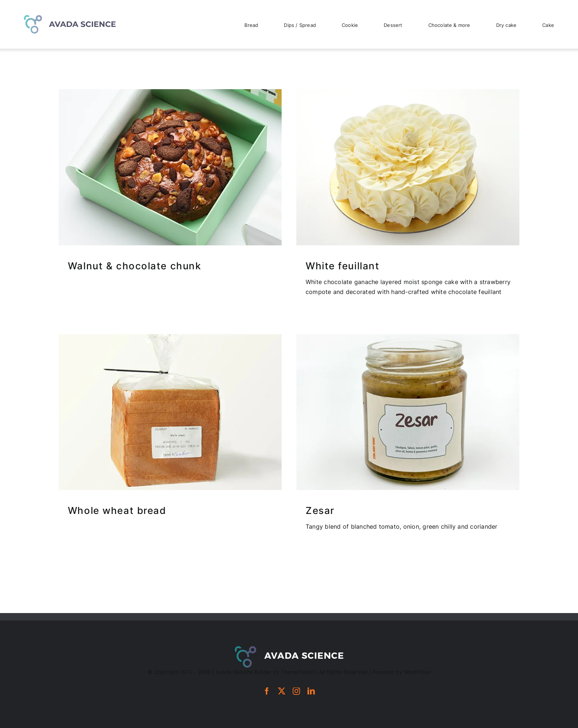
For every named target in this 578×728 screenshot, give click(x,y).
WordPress (417, 672)
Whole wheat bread (117, 510)
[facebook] (267, 691)
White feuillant (342, 266)
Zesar (320, 510)
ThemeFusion (297, 672)
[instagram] (296, 691)
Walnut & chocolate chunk (134, 266)
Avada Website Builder (243, 672)
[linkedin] (311, 691)
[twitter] (282, 691)
